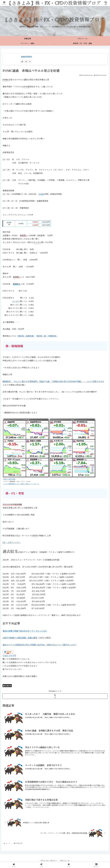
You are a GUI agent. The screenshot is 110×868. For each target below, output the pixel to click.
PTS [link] (35, 536)
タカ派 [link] (27, 87)
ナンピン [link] (37, 242)
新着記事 (7, 686)
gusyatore (27, 56)
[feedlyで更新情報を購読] (26, 61)
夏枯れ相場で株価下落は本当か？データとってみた (25, 631)
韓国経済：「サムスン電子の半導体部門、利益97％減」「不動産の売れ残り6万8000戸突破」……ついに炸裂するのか (53, 381)
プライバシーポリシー (49, 861)
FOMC (42, 194)
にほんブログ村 (9, 655)
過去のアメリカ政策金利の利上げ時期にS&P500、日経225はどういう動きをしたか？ (40, 645)
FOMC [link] (5, 80)
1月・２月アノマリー (12, 542)
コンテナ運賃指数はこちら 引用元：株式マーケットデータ (21, 484)
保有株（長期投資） (26, 336)
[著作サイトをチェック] (22, 61)
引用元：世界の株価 (9, 479)
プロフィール (65, 861)
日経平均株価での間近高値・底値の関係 (20, 638)
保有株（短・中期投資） (47, 336)
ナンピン (16, 301)
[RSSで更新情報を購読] (30, 61)
